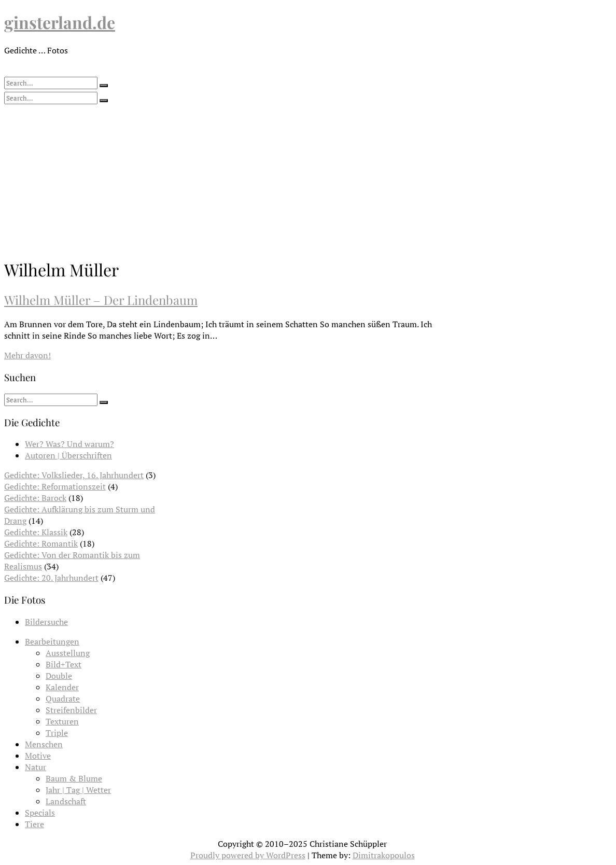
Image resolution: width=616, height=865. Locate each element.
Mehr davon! (27, 355)
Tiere (34, 824)
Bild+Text (64, 664)
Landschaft (66, 801)
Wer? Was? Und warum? (69, 444)
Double (59, 676)
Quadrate (63, 699)
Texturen (62, 721)
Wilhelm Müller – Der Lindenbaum (101, 300)
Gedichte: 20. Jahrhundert (51, 578)
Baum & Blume (74, 778)
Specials (40, 813)
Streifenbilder (71, 710)
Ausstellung (68, 653)
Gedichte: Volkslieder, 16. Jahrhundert (74, 475)
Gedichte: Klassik (36, 532)
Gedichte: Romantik (41, 543)
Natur (36, 767)
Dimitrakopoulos (384, 855)
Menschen (44, 744)
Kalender (62, 687)
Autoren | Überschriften (68, 455)
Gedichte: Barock (35, 498)
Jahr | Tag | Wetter (78, 790)
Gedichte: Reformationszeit (55, 486)
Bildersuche (46, 622)
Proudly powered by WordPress (248, 855)
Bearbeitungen (52, 641)
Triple (57, 733)
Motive (38, 756)
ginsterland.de (60, 22)
